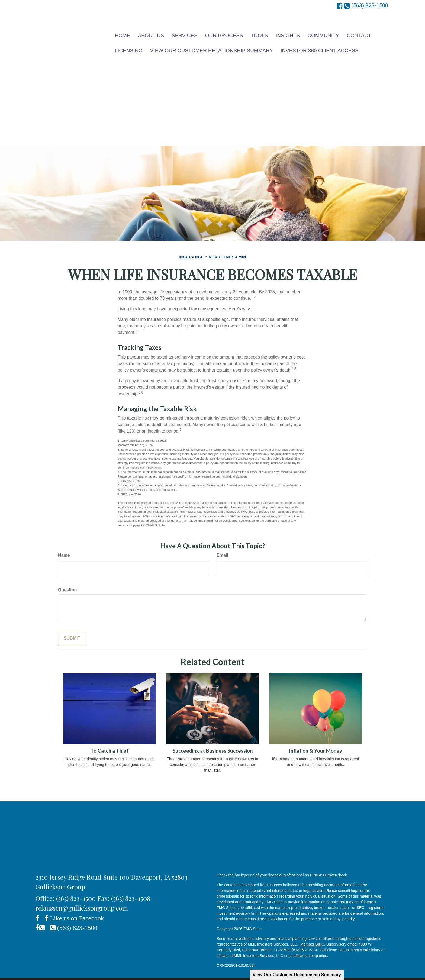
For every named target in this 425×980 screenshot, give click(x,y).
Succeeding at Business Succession (213, 742)
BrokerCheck (336, 866)
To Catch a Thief (110, 742)
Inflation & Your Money (315, 742)
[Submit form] (72, 630)
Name (64, 546)
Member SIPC (312, 935)
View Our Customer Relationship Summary (297, 975)
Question (67, 581)
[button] (151, 33)
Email (222, 546)
